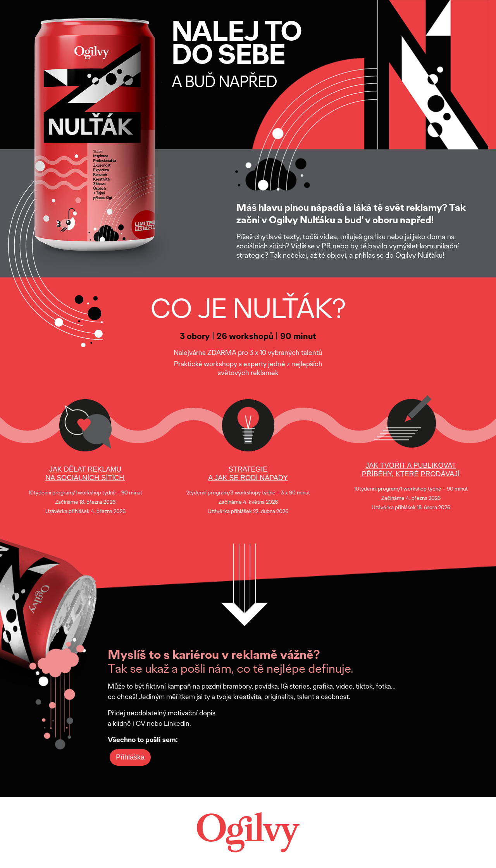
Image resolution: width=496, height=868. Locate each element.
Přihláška (130, 757)
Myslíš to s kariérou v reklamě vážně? (214, 654)
